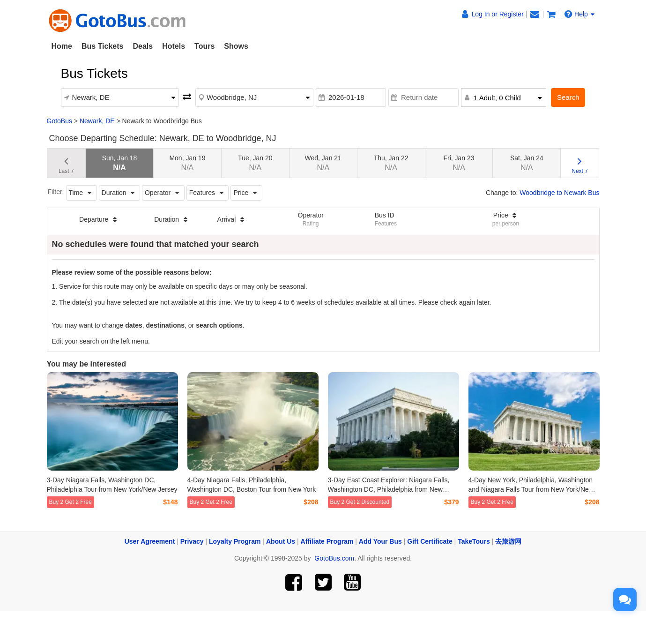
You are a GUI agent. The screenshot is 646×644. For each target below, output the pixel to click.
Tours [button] (204, 46)
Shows (236, 46)
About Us (281, 541)
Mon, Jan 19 (187, 163)
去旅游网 (508, 541)
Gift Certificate (430, 541)
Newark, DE (97, 121)
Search (568, 97)
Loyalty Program (235, 541)
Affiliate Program (327, 541)
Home (62, 46)
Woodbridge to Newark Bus (559, 193)
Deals (143, 46)
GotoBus (59, 121)
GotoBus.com (334, 558)
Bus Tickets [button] (103, 46)
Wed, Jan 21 (323, 163)
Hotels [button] (174, 46)
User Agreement (150, 541)
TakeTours (474, 541)
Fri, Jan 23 (459, 163)
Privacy (192, 541)
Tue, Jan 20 (255, 163)
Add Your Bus (380, 541)
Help (579, 14)
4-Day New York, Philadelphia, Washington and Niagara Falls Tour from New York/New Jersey (531, 489)
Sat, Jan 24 (527, 163)
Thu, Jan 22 (391, 163)
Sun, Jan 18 (120, 163)
